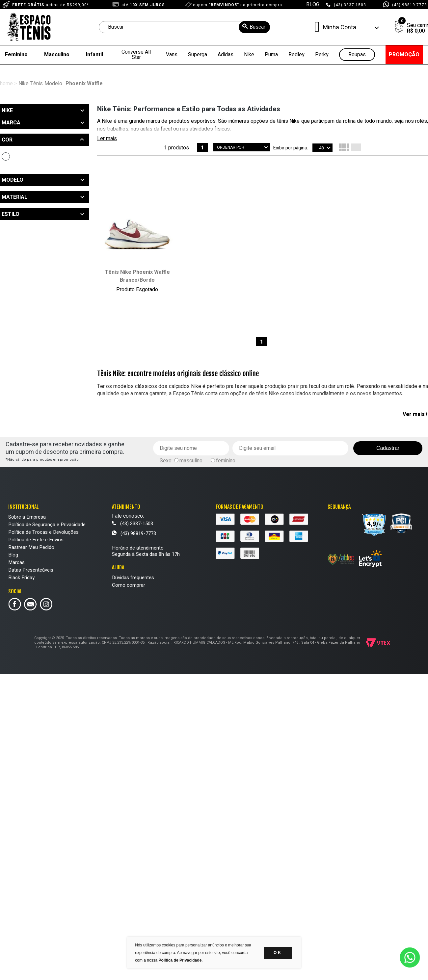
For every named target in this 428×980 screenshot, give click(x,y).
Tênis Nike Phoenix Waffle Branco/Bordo (137, 276)
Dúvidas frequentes (133, 578)
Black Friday (21, 578)
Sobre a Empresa (27, 517)
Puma (271, 55)
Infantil (94, 55)
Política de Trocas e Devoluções (43, 532)
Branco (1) (6, 156)
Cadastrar (388, 448)
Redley (296, 55)
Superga (198, 55)
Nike (249, 55)
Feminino (16, 55)
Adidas (226, 55)
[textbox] (184, 27)
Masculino (57, 55)
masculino (191, 461)
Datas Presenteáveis (31, 570)
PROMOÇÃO (404, 55)
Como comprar (129, 585)
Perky (322, 55)
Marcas (16, 562)
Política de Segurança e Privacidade (47, 525)
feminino (226, 461)
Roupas (357, 55)
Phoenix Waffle (84, 84)
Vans (172, 55)
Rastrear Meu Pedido (31, 547)
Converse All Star (136, 55)
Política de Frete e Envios (36, 540)
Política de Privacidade (180, 960)
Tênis (37, 84)
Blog (13, 555)
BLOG (313, 5)
